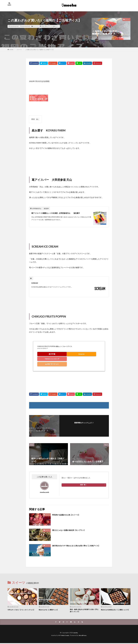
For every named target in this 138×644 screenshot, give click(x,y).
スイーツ (36, 26)
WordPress (84, 636)
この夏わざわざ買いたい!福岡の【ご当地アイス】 (40, 50)
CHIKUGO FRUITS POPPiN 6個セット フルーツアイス (55, 346)
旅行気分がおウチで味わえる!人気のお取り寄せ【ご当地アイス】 (79, 547)
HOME (11, 50)
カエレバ (45, 348)
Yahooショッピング (52, 359)
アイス (50, 26)
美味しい (55, 26)
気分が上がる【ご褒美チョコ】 (50, 610)
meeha (76, 633)
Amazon (81, 354)
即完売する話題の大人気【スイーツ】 (69, 515)
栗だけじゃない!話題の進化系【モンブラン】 (72, 530)
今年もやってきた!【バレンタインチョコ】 (22, 611)
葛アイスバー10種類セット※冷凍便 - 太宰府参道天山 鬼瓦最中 (60, 213)
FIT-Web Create (63, 636)
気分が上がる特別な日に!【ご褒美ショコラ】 (115, 611)
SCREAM (35, 283)
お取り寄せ (44, 26)
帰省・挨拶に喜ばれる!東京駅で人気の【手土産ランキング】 (84, 611)
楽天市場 (52, 354)
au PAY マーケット (52, 364)
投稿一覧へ (83, 485)
